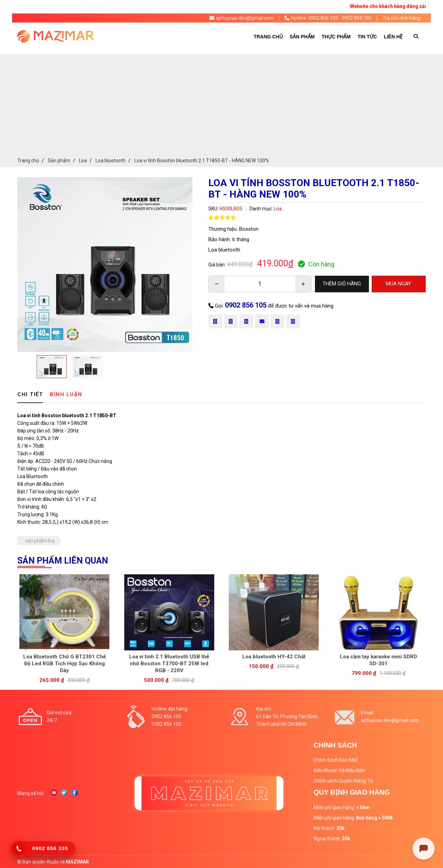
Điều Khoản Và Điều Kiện (339, 770)
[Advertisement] (221, 102)
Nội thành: (329, 828)
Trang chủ (268, 37)
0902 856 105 (246, 305)
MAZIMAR (77, 862)
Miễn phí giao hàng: (342, 807)
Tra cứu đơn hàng (401, 18)
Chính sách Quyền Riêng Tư (343, 781)
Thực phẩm (336, 37)
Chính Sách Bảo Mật (336, 760)
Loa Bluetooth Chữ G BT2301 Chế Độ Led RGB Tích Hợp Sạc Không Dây (65, 664)
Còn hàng (316, 264)
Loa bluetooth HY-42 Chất (274, 657)
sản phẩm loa (40, 541)
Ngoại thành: (332, 839)
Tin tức (367, 37)
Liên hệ (393, 37)
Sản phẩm (302, 37)
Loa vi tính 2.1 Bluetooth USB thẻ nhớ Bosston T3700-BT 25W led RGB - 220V (169, 664)
